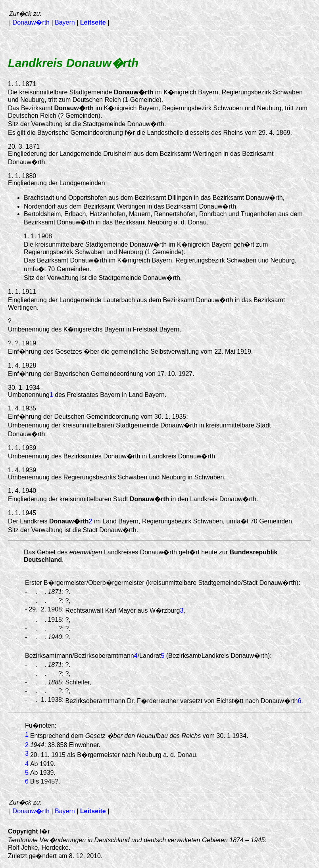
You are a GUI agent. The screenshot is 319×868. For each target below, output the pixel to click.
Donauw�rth (31, 22)
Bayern (65, 22)
